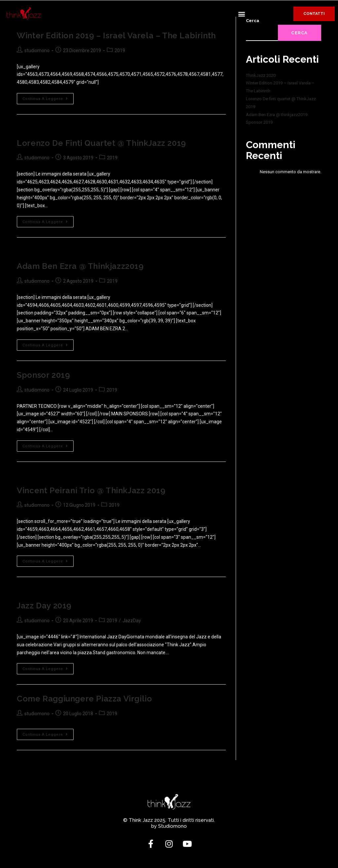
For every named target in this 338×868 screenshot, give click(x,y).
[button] (241, 14)
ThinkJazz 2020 (261, 75)
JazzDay (132, 620)
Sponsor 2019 (43, 375)
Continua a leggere (48, 97)
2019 (120, 50)
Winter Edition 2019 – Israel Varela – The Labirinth (116, 35)
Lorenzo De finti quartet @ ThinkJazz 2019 (101, 143)
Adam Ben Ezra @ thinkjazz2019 (80, 266)
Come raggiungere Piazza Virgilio (84, 698)
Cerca (300, 33)
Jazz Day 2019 (44, 605)
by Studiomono (169, 825)
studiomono (37, 50)
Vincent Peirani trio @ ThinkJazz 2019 (91, 490)
